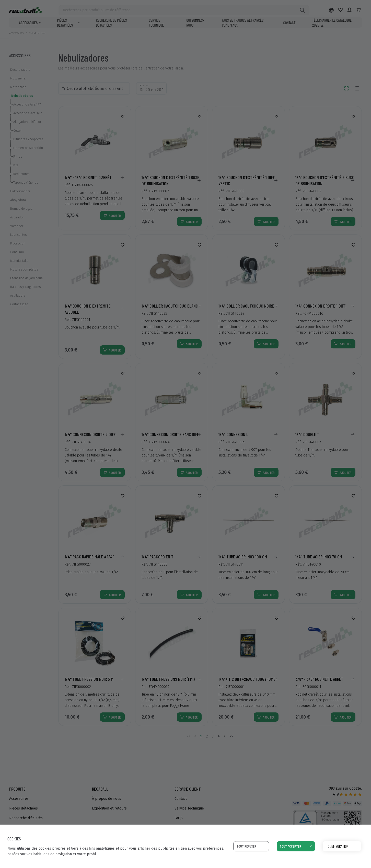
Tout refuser (246, 846)
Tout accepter (291, 846)
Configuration (338, 846)
